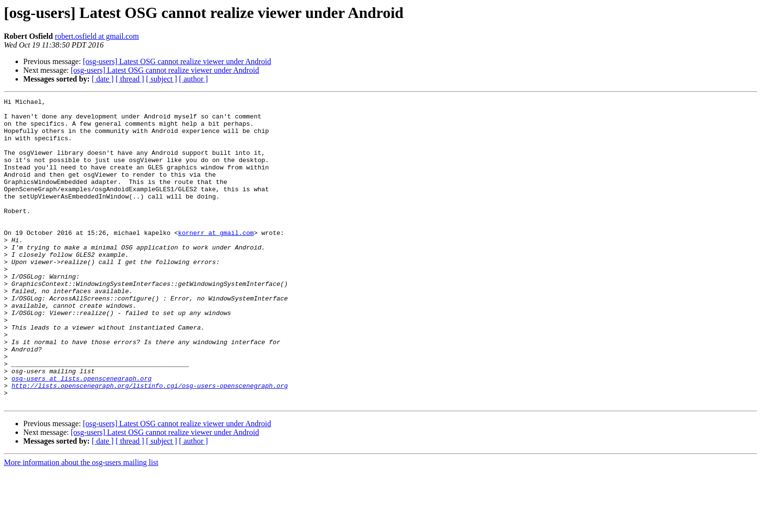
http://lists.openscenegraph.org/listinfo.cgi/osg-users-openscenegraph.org (150, 444)
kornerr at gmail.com (216, 260)
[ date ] (103, 79)
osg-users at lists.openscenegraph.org (82, 435)
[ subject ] (162, 79)
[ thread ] (130, 79)
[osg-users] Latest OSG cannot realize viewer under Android (177, 61)
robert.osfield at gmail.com (97, 36)
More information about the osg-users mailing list (81, 524)
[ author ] (194, 79)
